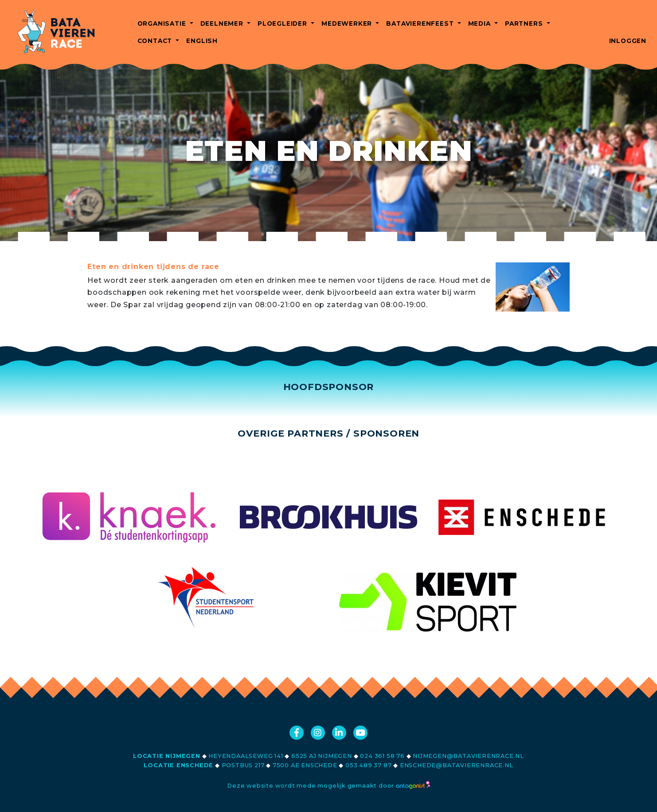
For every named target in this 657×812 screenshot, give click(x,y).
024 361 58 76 (382, 756)
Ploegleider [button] (284, 23)
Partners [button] (525, 23)
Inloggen (628, 41)
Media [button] (481, 23)
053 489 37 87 (368, 765)
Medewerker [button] (348, 23)
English (202, 41)
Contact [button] (156, 41)
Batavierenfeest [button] (421, 23)
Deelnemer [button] (223, 23)
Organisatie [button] (163, 23)
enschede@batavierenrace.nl (457, 765)
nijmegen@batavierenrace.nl (468, 756)
